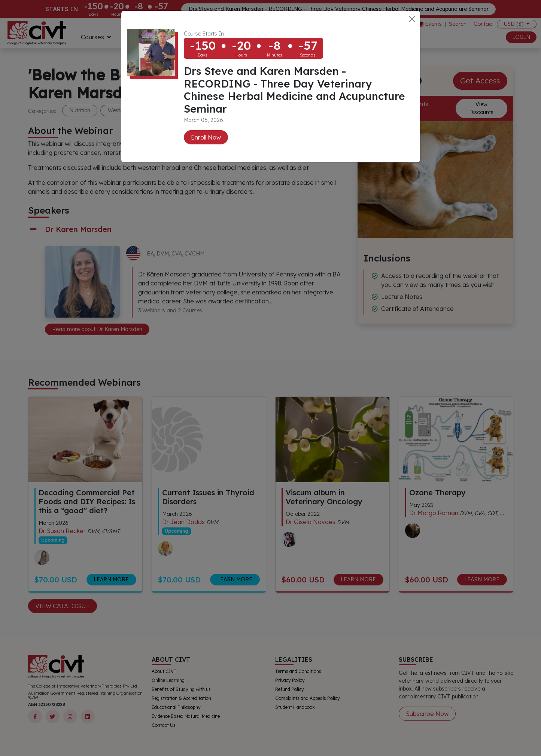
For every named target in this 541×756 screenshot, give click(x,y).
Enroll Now (206, 137)
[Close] (412, 19)
